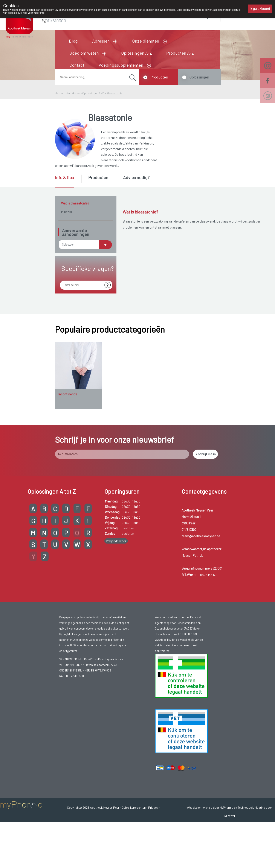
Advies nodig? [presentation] (136, 177)
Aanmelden (245, 15)
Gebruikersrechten (134, 820)
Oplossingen (199, 77)
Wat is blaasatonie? (75, 203)
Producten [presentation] (98, 177)
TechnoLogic (246, 820)
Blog (73, 41)
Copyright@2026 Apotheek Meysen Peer (93, 820)
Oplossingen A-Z (137, 53)
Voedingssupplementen (121, 65)
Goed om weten (84, 53)
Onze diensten (146, 41)
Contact (77, 65)
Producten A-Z (180, 53)
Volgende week (116, 553)
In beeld (66, 212)
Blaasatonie (114, 93)
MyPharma (227, 820)
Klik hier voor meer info (31, 13)
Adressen (101, 41)
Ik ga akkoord (260, 9)
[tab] (68, 181)
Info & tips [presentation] (64, 177)
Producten (159, 77)
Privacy (153, 820)
